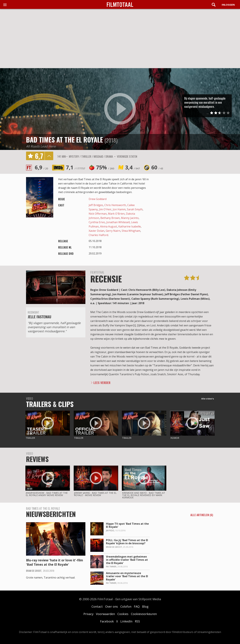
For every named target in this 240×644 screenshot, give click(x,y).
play (120, 109)
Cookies (123, 614)
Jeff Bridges (96, 205)
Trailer (30, 438)
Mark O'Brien (116, 214)
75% (105, 167)
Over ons (112, 606)
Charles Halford (98, 235)
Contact (97, 606)
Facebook (107, 621)
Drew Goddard (98, 199)
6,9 (41, 167)
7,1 (76, 167)
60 (157, 167)
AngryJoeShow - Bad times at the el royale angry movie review (47, 494)
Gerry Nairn (113, 231)
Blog (145, 606)
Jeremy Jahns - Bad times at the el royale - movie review (95, 494)
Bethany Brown (110, 218)
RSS (137, 621)
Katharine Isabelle (130, 226)
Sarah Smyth (135, 209)
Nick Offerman (98, 214)
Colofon (126, 606)
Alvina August (109, 226)
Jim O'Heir (105, 209)
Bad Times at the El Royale (64, 140)
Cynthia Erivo (97, 222)
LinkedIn (126, 621)
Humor (175, 438)
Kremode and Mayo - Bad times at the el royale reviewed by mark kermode (144, 495)
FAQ (137, 606)
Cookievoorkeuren (144, 614)
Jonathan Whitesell (118, 222)
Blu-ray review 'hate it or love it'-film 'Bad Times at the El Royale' (55, 562)
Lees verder (102, 383)
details (49, 156)
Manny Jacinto (130, 218)
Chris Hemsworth (115, 205)
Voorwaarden (105, 614)
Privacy (88, 614)
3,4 (133, 167)
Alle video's (208, 399)
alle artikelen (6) (202, 515)
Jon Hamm (119, 209)
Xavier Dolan (97, 231)
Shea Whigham (131, 231)
